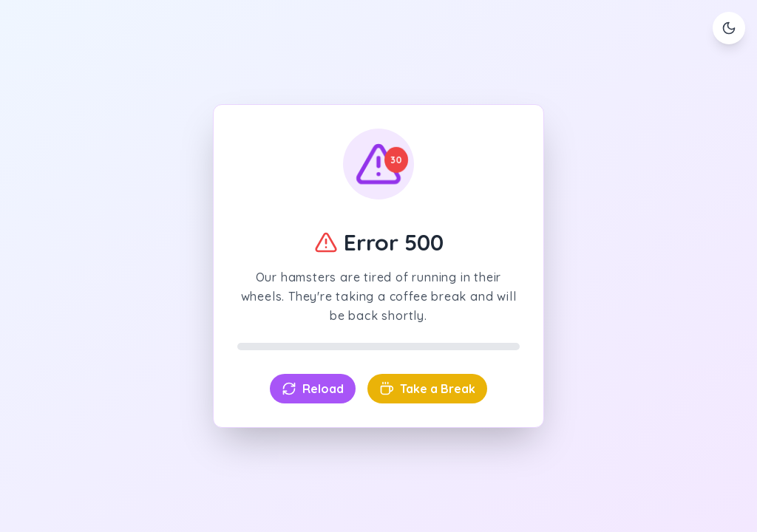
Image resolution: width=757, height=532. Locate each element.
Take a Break (427, 389)
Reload (313, 389)
